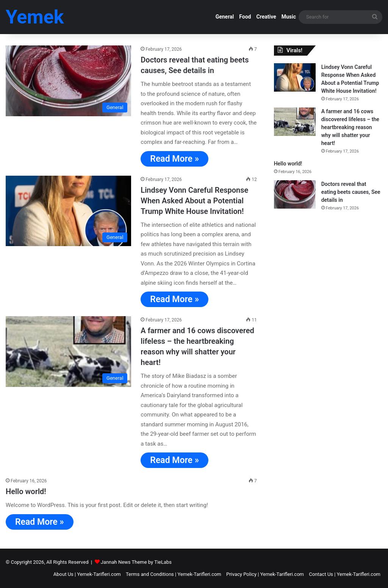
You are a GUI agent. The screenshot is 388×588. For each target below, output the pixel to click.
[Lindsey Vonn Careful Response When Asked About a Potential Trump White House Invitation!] (68, 211)
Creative (266, 17)
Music (289, 17)
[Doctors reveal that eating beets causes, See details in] (68, 81)
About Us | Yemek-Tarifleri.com (87, 574)
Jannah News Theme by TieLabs (136, 562)
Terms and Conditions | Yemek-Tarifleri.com (174, 574)
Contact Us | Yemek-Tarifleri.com (345, 574)
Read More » (174, 159)
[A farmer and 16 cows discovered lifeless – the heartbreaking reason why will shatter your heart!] (68, 352)
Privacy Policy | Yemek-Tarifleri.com (265, 574)
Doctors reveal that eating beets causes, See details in (351, 192)
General (225, 17)
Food (245, 17)
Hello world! (26, 491)
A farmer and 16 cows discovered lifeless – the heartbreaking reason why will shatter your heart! (350, 127)
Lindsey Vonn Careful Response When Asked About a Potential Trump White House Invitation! (194, 201)
